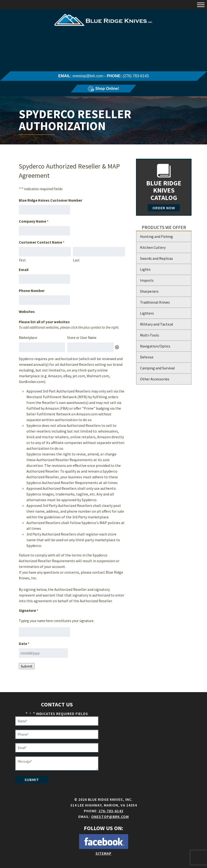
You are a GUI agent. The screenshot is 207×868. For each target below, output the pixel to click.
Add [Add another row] (117, 347)
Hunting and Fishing (157, 236)
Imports (147, 280)
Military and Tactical (157, 324)
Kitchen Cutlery (153, 247)
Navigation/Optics (155, 346)
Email (24, 270)
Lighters (147, 313)
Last (76, 260)
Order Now (164, 208)
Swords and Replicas (157, 258)
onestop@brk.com (88, 76)
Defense (147, 357)
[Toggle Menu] (201, 5)
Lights (145, 269)
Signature (28, 611)
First (22, 260)
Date (24, 644)
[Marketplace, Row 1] (42, 347)
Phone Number (32, 291)
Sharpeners (149, 291)
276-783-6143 (111, 811)
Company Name (34, 221)
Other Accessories (155, 379)
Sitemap (103, 853)
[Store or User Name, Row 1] (90, 347)
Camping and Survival (157, 368)
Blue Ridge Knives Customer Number (50, 200)
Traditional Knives (155, 302)
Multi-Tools (150, 335)
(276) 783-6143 (136, 76)
